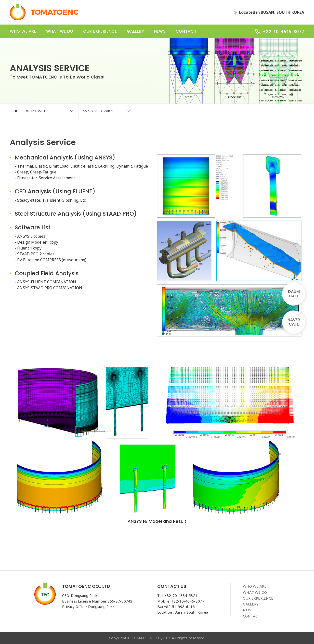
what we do (60, 31)
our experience (100, 31)
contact (186, 31)
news (160, 31)
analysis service (98, 111)
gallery (136, 31)
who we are (23, 31)
